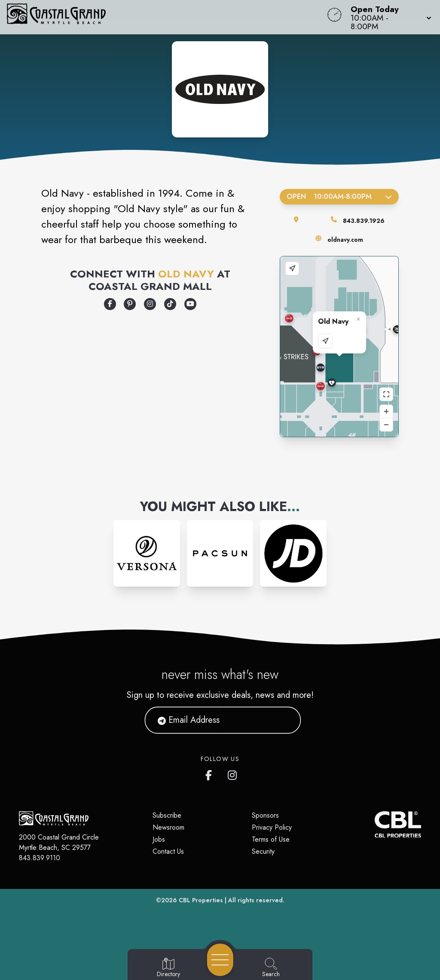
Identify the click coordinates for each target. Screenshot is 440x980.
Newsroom (168, 827)
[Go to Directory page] (168, 968)
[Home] (167, 17)
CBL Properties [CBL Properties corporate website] (201, 900)
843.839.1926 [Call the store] (364, 221)
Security (263, 851)
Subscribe (167, 815)
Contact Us (168, 851)
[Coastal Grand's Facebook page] (211, 773)
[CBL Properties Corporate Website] (375, 825)
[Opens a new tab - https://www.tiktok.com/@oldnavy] (170, 304)
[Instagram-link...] (147, 553)
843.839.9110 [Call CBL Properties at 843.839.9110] (40, 858)
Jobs (159, 839)
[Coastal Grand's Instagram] (233, 773)
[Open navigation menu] (220, 960)
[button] (388, 17)
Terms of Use (271, 839)
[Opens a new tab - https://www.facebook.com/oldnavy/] (110, 304)
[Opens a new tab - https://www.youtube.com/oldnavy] (190, 304)
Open (339, 196)
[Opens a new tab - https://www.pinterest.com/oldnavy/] (130, 304)
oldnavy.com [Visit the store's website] (345, 240)
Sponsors (265, 815)
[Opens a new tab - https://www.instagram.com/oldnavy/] (150, 304)
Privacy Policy (272, 827)
